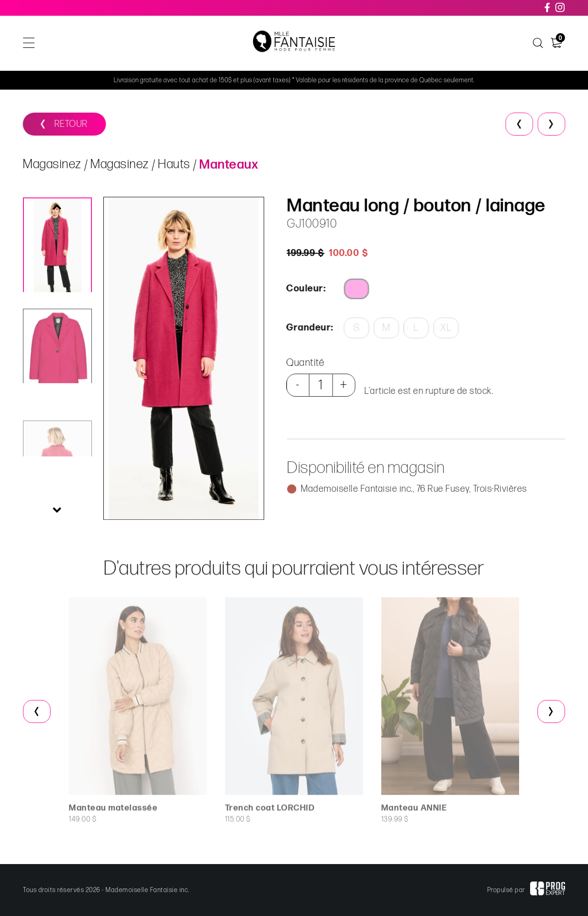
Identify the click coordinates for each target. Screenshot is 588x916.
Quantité (302, 363)
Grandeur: (306, 328)
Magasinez (52, 169)
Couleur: (303, 289)
